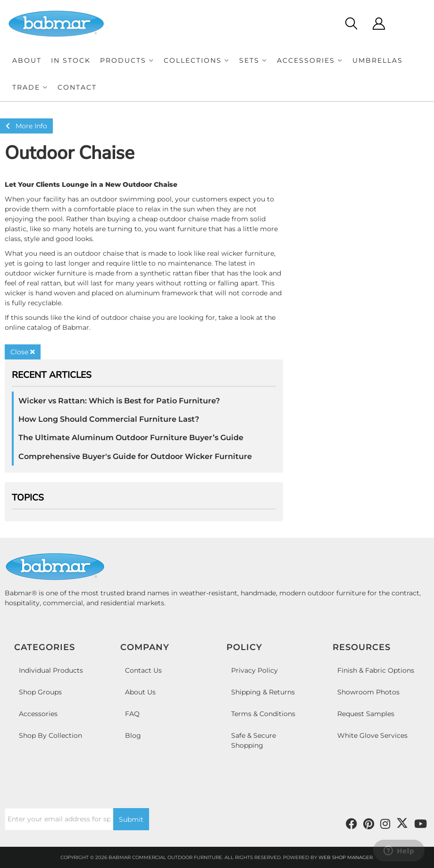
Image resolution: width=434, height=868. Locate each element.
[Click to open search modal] (351, 24)
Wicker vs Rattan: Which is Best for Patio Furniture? (119, 401)
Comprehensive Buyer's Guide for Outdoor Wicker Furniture (135, 456)
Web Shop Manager (346, 857)
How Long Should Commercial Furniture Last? (109, 419)
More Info (26, 126)
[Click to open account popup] (379, 24)
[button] (127, 61)
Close (23, 352)
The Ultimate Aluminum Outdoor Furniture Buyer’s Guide (131, 438)
